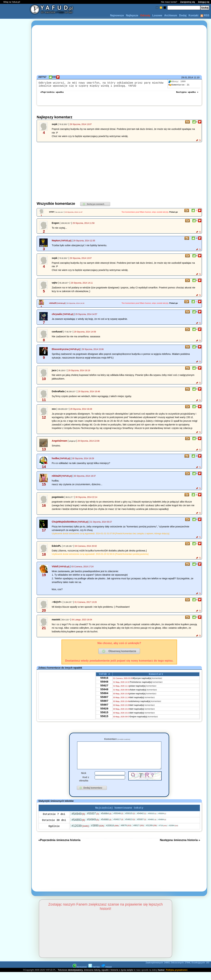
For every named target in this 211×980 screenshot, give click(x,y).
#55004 (162, 821)
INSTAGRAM (80, 975)
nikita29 (53, 305)
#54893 (78, 827)
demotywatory (75, 978)
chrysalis (57, 316)
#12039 (80, 833)
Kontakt (193, 15)
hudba (55, 460)
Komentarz (117, 741)
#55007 (93, 821)
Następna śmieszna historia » (180, 848)
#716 (163, 833)
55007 (104, 704)
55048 (104, 686)
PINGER (106, 975)
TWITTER (94, 975)
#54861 (152, 827)
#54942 (141, 821)
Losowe (157, 15)
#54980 (106, 827)
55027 (104, 690)
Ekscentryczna (60, 351)
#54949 (78, 821)
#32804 (173, 833)
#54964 (106, 821)
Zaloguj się (204, 2)
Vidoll (55, 568)
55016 (104, 681)
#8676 (126, 833)
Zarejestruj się (187, 2)
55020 (104, 717)
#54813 (130, 827)
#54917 (118, 827)
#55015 (130, 821)
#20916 (112, 833)
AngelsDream (60, 443)
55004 (104, 699)
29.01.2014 (187, 77)
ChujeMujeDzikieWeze (64, 524)
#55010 (152, 821)
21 (179, 85)
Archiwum (171, 15)
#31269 (151, 833)
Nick (84, 780)
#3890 (98, 833)
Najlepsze (132, 15)
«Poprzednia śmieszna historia (59, 848)
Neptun (56, 242)
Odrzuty (145, 15)
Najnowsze (117, 15)
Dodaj (183, 15)
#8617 (139, 833)
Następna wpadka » (187, 94)
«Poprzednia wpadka (52, 94)
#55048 (118, 821)
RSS (205, 15)
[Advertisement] (15, 490)
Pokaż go (174, 214)
